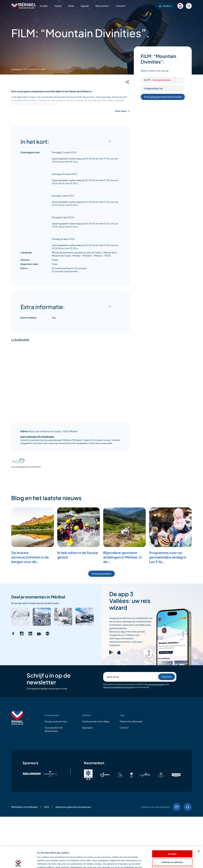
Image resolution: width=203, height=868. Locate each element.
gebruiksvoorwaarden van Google (118, 687)
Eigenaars (87, 728)
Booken (165, 6)
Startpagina (16, 69)
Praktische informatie (131, 721)
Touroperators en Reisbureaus (54, 729)
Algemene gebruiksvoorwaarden (73, 807)
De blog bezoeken (101, 574)
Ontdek (44, 6)
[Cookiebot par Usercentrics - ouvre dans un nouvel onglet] (18, 863)
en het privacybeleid (155, 684)
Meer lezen (121, 111)
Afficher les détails (155, 862)
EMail (177, 807)
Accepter (172, 833)
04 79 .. (157, 80)
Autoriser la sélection (172, 842)
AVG (47, 807)
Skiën (71, 6)
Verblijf (58, 6)
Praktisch (121, 6)
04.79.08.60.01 (188, 807)
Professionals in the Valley (96, 721)
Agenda (85, 6)
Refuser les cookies (172, 850)
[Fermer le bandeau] (199, 831)
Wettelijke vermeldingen (25, 807)
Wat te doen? (102, 6)
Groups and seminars (56, 721)
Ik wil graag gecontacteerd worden (163, 97)
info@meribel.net (154, 88)
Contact (124, 728)
